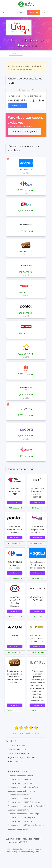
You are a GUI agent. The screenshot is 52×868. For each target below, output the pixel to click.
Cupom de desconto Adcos (19, 829)
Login (21, 12)
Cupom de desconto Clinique (20, 821)
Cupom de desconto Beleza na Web (23, 787)
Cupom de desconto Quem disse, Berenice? (26, 806)
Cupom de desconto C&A (18, 795)
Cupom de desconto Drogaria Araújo (23, 814)
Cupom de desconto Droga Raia (21, 791)
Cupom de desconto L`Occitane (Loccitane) (26, 825)
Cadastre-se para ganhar (24, 132)
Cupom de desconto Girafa (19, 810)
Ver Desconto (15, 502)
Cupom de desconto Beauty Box (21, 817)
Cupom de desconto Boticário (20, 783)
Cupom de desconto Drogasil (20, 798)
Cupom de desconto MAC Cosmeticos (24, 802)
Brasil (16, 53)
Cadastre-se (33, 12)
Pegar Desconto (18, 105)
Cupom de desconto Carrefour (21, 776)
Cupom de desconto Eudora (20, 779)
